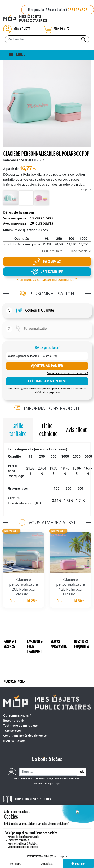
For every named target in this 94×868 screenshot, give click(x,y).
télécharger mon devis (47, 381)
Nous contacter (14, 741)
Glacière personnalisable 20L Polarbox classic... (23, 587)
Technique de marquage (20, 726)
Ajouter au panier (47, 366)
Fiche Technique (47, 430)
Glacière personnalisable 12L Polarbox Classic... (70, 587)
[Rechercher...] (47, 39)
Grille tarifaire (18, 430)
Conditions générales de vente (25, 736)
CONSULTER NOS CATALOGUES (33, 799)
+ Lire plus (84, 189)
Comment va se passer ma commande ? (47, 280)
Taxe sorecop (12, 731)
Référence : (12, 160)
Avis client (76, 430)
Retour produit (14, 721)
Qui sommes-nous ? (17, 716)
